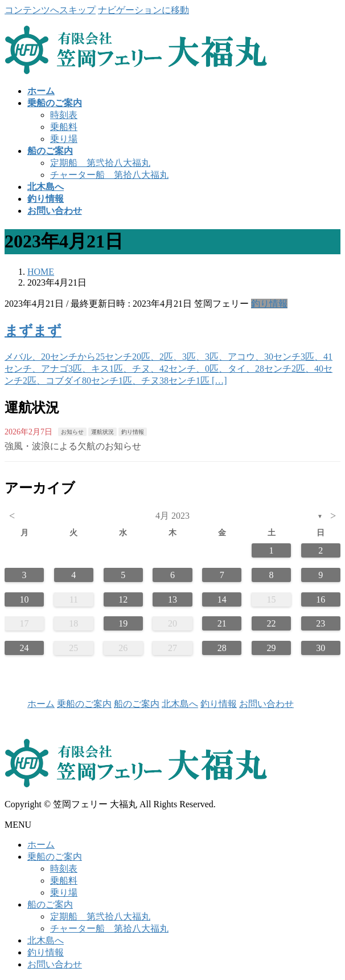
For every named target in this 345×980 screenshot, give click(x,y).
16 (321, 599)
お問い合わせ (266, 704)
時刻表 (64, 115)
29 (272, 648)
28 (222, 648)
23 (321, 623)
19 (123, 623)
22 (272, 623)
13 (172, 599)
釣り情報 (269, 304)
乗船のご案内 (84, 704)
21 (222, 623)
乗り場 (64, 139)
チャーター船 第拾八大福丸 (109, 175)
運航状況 (102, 432)
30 (321, 648)
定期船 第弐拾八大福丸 (100, 163)
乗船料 (64, 127)
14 (222, 599)
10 (24, 599)
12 (123, 599)
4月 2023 (172, 516)
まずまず (33, 331)
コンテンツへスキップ (50, 10)
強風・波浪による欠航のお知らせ (73, 446)
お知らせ (72, 432)
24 (24, 648)
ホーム (41, 704)
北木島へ (180, 704)
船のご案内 (137, 704)
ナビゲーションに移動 (143, 10)
